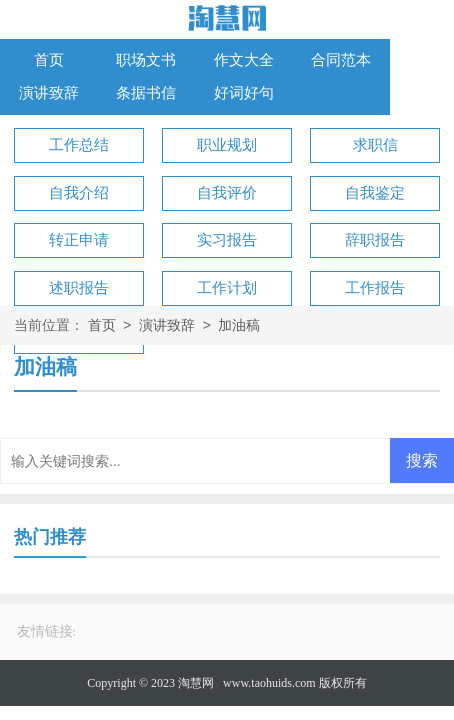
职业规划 (227, 145)
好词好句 (244, 93)
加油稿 (239, 326)
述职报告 (79, 288)
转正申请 (79, 240)
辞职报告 (375, 240)
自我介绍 (79, 193)
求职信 (375, 145)
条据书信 (146, 93)
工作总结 (79, 145)
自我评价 (227, 193)
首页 (49, 60)
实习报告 (227, 240)
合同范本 (341, 60)
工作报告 (375, 288)
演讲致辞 (49, 93)
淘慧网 (196, 683)
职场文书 (146, 60)
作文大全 (244, 60)
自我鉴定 (375, 193)
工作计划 (227, 288)
